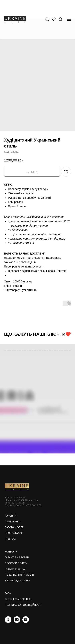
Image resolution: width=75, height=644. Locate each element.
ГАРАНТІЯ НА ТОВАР (17, 557)
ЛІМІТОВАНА (12, 522)
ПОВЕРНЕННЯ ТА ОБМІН (19, 575)
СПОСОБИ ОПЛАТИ (16, 563)
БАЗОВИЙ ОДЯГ (14, 527)
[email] (26, 622)
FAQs (8, 593)
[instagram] (17, 622)
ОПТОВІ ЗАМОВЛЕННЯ (18, 599)
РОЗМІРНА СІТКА (15, 569)
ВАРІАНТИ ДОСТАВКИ (17, 581)
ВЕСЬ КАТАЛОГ (14, 533)
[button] (47, 19)
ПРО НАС (10, 539)
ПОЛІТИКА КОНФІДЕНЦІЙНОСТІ (23, 605)
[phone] (8, 622)
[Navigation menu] (69, 19)
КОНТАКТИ (11, 552)
